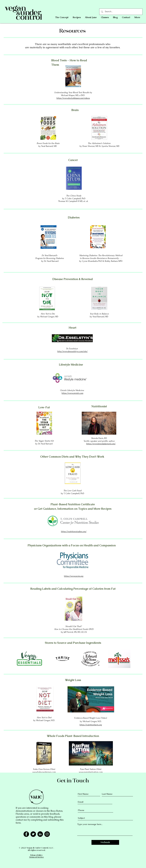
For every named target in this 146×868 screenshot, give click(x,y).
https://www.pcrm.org (74, 576)
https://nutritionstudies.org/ (74, 531)
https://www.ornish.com (72, 393)
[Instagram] (47, 834)
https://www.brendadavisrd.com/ (101, 444)
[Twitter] (33, 834)
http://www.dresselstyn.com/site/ (73, 351)
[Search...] (121, 12)
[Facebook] (26, 834)
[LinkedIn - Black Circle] (40, 834)
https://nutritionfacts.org (91, 725)
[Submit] (105, 842)
